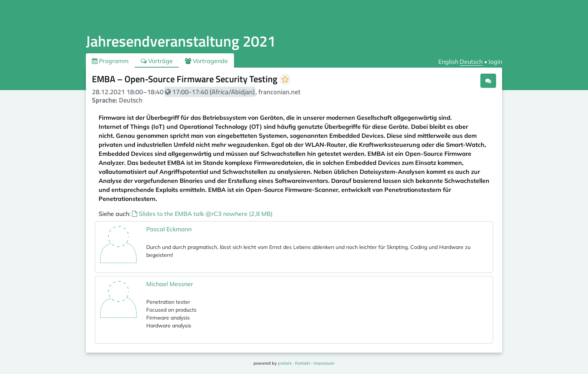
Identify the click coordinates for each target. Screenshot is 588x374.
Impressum (324, 363)
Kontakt (303, 363)
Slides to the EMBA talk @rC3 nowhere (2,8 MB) (202, 214)
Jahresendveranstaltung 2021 (181, 41)
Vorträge (157, 61)
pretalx (285, 363)
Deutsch (471, 62)
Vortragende (206, 61)
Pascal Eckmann (169, 229)
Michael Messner (170, 284)
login (495, 62)
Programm (110, 61)
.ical (467, 80)
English (448, 62)
